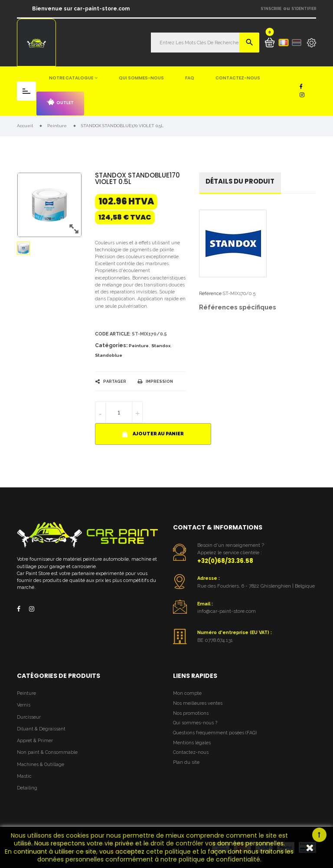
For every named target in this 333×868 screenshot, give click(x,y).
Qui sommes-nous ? (195, 723)
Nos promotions (191, 713)
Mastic (24, 776)
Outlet (60, 102)
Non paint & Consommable (47, 752)
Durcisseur (29, 717)
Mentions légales (192, 743)
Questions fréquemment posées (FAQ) (215, 733)
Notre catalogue (71, 78)
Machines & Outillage (41, 764)
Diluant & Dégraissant (41, 729)
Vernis (24, 705)
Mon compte (187, 693)
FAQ (190, 78)
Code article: (113, 334)
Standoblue (109, 355)
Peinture (139, 346)
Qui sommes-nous (141, 78)
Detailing (27, 788)
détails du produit (240, 181)
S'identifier (304, 9)
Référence (210, 294)
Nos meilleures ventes (198, 703)
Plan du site (186, 762)
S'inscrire (271, 9)
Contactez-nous (238, 78)
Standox (161, 346)
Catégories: (111, 345)
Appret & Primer (35, 741)
